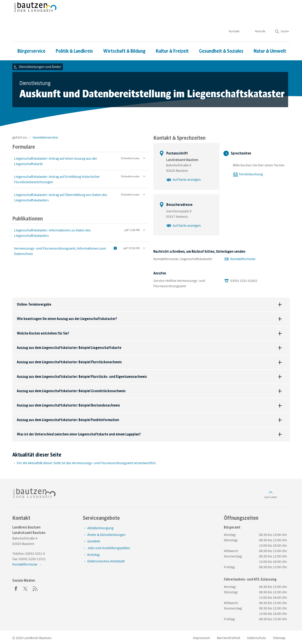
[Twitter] (26, 588)
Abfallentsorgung (100, 528)
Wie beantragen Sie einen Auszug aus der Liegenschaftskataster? (67, 319)
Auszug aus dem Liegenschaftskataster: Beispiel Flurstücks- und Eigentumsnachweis (82, 377)
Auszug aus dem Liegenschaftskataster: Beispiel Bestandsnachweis (68, 405)
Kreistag (93, 555)
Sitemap (279, 638)
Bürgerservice (31, 38)
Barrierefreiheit (229, 638)
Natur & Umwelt (270, 38)
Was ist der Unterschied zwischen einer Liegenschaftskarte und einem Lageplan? (79, 434)
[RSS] (35, 588)
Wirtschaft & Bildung (124, 38)
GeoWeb (94, 541)
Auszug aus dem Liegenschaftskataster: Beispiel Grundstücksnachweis (71, 391)
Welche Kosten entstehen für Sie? (43, 333)
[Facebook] (16, 588)
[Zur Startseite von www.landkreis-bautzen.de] (35, 14)
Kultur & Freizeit (172, 38)
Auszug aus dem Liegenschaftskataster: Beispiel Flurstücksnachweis (69, 362)
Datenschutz (257, 638)
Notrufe (260, 18)
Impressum (201, 638)
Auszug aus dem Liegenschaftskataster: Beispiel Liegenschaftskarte (69, 348)
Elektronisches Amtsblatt (106, 561)
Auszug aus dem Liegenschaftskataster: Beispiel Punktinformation (68, 420)
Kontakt (234, 18)
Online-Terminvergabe (34, 304)
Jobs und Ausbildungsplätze (109, 548)
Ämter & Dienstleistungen (106, 535)
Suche (282, 18)
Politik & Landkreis (74, 38)
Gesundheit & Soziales (221, 38)
